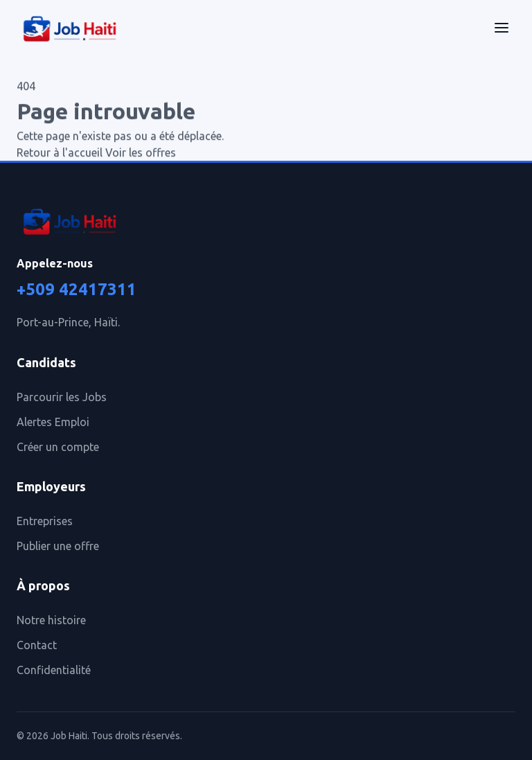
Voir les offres (141, 153)
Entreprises (45, 521)
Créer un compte (58, 447)
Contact (37, 645)
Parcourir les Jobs (62, 397)
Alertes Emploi (53, 422)
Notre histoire (51, 620)
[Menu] (502, 30)
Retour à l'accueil (60, 153)
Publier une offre (58, 546)
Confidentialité (54, 670)
